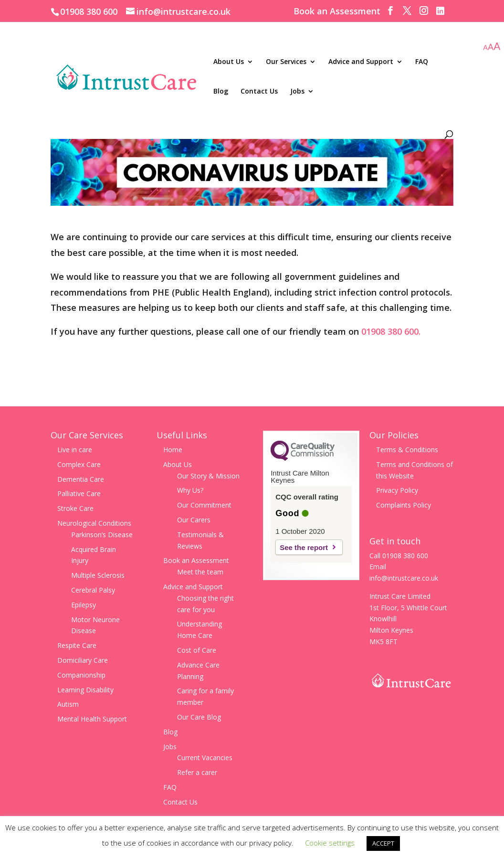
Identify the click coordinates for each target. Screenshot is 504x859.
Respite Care (77, 645)
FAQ (422, 62)
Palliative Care (79, 493)
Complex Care (79, 464)
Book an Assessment (337, 12)
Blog (221, 92)
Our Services (286, 62)
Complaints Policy (404, 505)
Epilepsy (84, 605)
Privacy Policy (397, 490)
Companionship (81, 675)
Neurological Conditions (94, 523)
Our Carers (194, 520)
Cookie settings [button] (330, 843)
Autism (68, 704)
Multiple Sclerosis (98, 575)
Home (173, 450)
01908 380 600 (89, 11)
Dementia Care (81, 479)
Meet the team (200, 572)
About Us (229, 62)
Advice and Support (361, 62)
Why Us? (190, 490)
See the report (304, 547)
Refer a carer (197, 772)
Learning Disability (85, 690)
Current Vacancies (205, 758)
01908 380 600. (391, 331)
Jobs (297, 92)
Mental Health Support (92, 719)
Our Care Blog (199, 717)
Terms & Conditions (407, 450)
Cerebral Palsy (93, 590)
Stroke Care (75, 508)
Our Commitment (204, 505)
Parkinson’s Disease (102, 535)
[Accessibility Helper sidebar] (492, 47)
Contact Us (259, 92)
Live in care (75, 450)
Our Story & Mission (208, 476)
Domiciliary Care (83, 660)
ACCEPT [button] (383, 843)
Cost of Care (197, 650)
